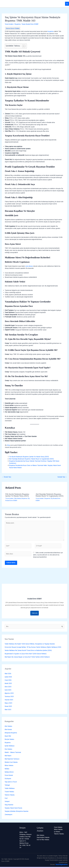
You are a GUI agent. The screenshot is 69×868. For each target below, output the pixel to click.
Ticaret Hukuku (9, 792)
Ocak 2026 (8, 680)
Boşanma (17, 24)
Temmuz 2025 (9, 696)
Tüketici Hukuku (10, 795)
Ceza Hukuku (58, 827)
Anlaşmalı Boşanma (11, 733)
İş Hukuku (57, 832)
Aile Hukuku (18, 498)
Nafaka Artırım (9, 772)
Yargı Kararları (9, 805)
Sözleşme (8, 779)
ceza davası (29, 266)
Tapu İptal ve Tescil (11, 782)
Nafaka (7, 769)
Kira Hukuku (8, 749)
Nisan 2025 (8, 706)
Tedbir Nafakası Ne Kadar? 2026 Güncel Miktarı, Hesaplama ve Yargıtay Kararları (30, 644)
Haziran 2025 (9, 700)
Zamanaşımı (8, 815)
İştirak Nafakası (10, 746)
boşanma (51, 31)
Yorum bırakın (9, 24)
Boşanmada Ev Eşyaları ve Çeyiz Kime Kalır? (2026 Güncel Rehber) (26, 654)
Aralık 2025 (8, 683)
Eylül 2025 (8, 690)
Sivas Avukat (9, 775)
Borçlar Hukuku (9, 739)
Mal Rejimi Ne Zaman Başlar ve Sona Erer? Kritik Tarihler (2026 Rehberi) (27, 657)
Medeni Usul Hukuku (11, 762)
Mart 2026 (8, 674)
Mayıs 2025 (8, 703)
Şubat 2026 (8, 677)
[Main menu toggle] (67, 4)
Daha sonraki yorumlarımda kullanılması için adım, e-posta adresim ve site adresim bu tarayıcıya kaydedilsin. (48, 555)
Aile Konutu (8, 729)
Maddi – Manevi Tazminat (13, 752)
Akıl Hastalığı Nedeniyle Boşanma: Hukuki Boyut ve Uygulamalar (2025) (31, 459)
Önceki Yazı (7, 477)
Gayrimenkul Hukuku (43, 837)
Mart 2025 (8, 710)
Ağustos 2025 (9, 693)
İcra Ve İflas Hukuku (43, 840)
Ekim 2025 (8, 687)
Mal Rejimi (8, 756)
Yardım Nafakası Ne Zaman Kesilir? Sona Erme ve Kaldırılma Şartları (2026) (28, 650)
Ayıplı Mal (8, 736)
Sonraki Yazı (62, 477)
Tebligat (7, 785)
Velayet (7, 801)
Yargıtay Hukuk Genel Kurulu (13, 808)
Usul (6, 798)
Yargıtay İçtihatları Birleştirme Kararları (17, 811)
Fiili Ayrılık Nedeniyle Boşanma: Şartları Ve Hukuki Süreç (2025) (29, 457)
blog (8, 445)
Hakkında (35, 613)
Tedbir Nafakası (10, 788)
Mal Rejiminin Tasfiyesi (12, 759)
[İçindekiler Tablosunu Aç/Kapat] (23, 46)
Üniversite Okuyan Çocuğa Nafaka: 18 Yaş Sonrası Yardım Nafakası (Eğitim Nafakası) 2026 (33, 647)
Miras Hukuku (9, 765)
